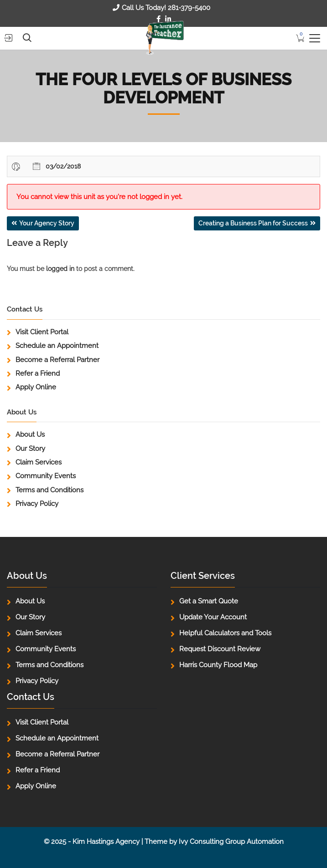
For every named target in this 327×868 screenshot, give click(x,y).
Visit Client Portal (42, 332)
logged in (60, 269)
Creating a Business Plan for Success (253, 223)
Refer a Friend (38, 373)
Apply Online (36, 387)
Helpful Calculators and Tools (225, 633)
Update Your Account (213, 617)
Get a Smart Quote (209, 601)
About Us (30, 434)
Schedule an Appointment (57, 346)
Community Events (46, 476)
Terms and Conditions (49, 490)
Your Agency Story (47, 223)
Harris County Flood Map (218, 665)
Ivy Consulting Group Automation (231, 842)
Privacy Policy (37, 504)
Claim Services (39, 462)
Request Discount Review (220, 649)
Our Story (30, 449)
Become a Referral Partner (57, 360)
